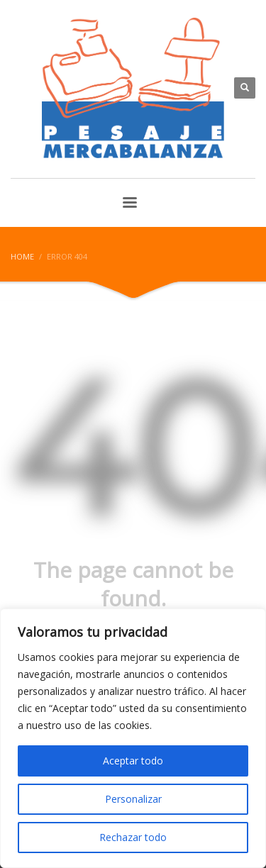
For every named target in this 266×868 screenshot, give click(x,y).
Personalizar (133, 799)
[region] (133, 738)
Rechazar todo (133, 837)
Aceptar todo (133, 761)
